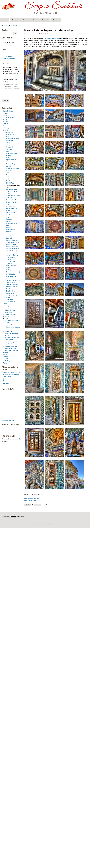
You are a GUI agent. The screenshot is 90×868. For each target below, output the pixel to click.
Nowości (45, 20)
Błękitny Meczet (11, 160)
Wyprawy (5, 25)
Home (5, 20)
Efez (7, 175)
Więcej (19, 385)
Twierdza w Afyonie (12, 285)
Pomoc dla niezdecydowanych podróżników (10, 310)
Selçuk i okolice (11, 274)
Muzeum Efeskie (11, 244)
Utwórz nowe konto (9, 56)
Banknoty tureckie (11, 153)
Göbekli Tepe (10, 183)
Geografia (6, 115)
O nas (35, 20)
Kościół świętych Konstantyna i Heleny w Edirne (13, 202)
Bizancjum (6, 383)
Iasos (7, 187)
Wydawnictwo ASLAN (8, 421)
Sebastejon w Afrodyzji (13, 272)
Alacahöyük (9, 141)
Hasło (4, 49)
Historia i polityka (8, 117)
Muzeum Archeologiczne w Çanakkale (11, 236)
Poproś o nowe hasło (9, 59)
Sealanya (9, 270)
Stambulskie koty (11, 276)
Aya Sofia (9, 149)
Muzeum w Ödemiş (12, 255)
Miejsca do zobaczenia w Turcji (12, 372)
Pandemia (6, 381)
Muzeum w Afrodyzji (12, 247)
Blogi (6, 130)
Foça (7, 177)
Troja (7, 278)
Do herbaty (7, 361)
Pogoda (6, 124)
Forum (25, 20)
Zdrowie (6, 357)
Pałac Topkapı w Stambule (32, 498)
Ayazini (8, 151)
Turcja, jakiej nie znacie (13, 280)
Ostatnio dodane (8, 111)
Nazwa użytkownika (9, 42)
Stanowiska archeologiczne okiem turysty (11, 333)
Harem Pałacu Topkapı (13, 185)
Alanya (8, 143)
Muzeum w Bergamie (12, 249)
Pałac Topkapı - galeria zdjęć (32, 500)
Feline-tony (7, 363)
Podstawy (6, 113)
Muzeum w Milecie (12, 251)
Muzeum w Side (11, 253)
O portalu (6, 359)
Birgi (7, 158)
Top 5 (6, 319)
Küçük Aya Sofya (11, 206)
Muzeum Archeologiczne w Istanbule (11, 230)
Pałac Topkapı (56, 38)
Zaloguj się (28, 505)
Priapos (8, 259)
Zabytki (5, 352)
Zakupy (5, 355)
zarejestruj (37, 505)
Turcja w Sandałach (53, 6)
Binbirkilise (9, 156)
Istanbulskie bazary (12, 189)
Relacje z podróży (10, 314)
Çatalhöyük (9, 299)
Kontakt (56, 20)
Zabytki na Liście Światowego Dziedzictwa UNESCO (12, 327)
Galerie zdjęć (15, 25)
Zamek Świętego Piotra (13, 291)
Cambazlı (9, 162)
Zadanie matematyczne (11, 79)
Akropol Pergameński (12, 139)
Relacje (15, 20)
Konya (8, 194)
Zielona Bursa (10, 293)
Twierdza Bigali (11, 283)
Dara (7, 172)
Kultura (5, 122)
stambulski (48, 38)
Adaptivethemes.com (51, 523)
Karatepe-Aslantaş (12, 192)
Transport (6, 126)
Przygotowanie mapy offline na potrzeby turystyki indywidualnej (11, 348)
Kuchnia (6, 120)
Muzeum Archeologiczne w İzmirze (11, 223)
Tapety (7, 316)
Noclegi (7, 306)
